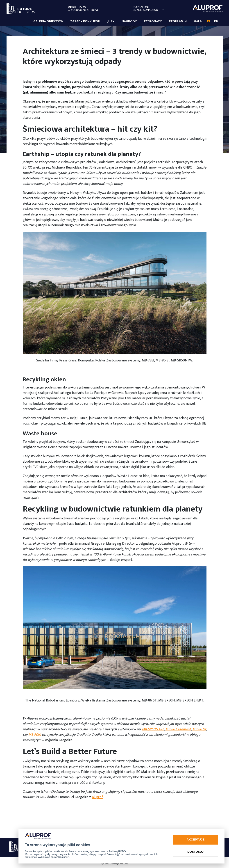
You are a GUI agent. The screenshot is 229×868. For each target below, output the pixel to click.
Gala (198, 21)
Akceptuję (196, 839)
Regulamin (178, 21)
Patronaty (153, 21)
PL (209, 21)
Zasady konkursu (85, 21)
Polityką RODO (117, 851)
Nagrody (129, 21)
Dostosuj (195, 852)
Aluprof (97, 797)
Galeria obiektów (48, 21)
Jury (111, 21)
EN (216, 21)
